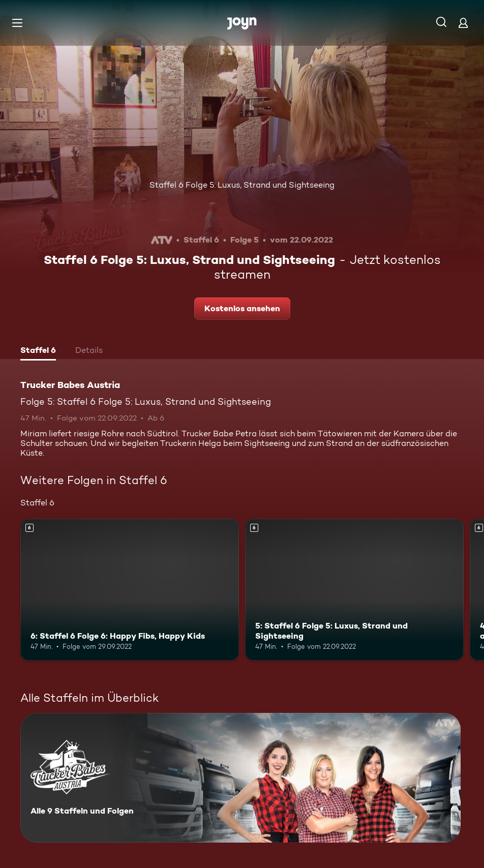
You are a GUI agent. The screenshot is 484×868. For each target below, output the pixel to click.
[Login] (463, 23)
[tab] (38, 351)
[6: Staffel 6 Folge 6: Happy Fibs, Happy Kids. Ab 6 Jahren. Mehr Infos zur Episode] (130, 590)
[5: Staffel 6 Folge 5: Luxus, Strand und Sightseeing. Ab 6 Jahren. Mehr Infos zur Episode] (354, 590)
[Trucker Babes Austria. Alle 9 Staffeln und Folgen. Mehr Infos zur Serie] (240, 778)
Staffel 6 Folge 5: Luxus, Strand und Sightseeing (242, 185)
